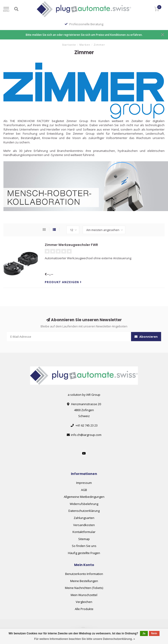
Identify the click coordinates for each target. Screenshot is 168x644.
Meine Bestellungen (84, 581)
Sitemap (84, 539)
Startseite (69, 45)
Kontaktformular (84, 532)
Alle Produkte (84, 609)
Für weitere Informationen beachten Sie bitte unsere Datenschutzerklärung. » (85, 639)
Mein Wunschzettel (84, 595)
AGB (84, 490)
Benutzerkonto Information (84, 574)
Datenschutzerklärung (84, 511)
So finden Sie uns (84, 546)
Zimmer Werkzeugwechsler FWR (71, 245)
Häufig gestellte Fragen (84, 553)
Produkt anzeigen (63, 282)
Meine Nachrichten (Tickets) (84, 588)
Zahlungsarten (84, 518)
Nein (154, 633)
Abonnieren (146, 337)
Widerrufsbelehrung (84, 504)
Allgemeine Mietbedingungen (84, 497)
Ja (144, 633)
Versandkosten (84, 525)
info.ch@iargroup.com (86, 435)
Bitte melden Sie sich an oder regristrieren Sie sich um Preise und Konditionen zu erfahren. (84, 35)
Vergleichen (84, 602)
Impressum (84, 483)
